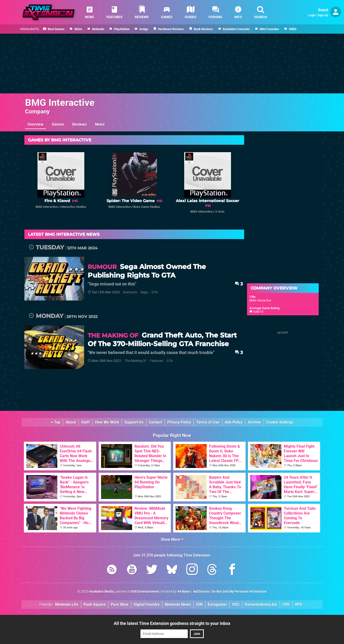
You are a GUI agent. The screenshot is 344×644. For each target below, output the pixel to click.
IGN (199, 604)
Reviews (80, 124)
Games (58, 124)
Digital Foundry (147, 604)
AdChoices (201, 592)
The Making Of (135, 361)
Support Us (134, 422)
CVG (286, 604)
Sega (144, 292)
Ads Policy (234, 422)
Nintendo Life (67, 604)
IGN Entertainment (145, 592)
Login (312, 15)
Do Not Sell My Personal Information (239, 592)
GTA (155, 292)
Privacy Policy (179, 422)
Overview (35, 124)
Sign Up (323, 15)
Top (56, 422)
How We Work (107, 422)
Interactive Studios (73, 207)
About (71, 422)
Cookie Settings (280, 422)
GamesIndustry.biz (261, 604)
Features (156, 361)
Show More (172, 539)
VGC (236, 604)
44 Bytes (184, 592)
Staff (86, 422)
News (100, 124)
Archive (255, 422)
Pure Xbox (120, 604)
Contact (155, 422)
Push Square (95, 604)
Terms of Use (208, 422)
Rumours (130, 292)
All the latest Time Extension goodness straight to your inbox (172, 623)
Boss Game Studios (147, 207)
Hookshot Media (102, 592)
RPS (299, 604)
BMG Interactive (60, 103)
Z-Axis (220, 212)
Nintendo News (178, 604)
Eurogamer (217, 604)
